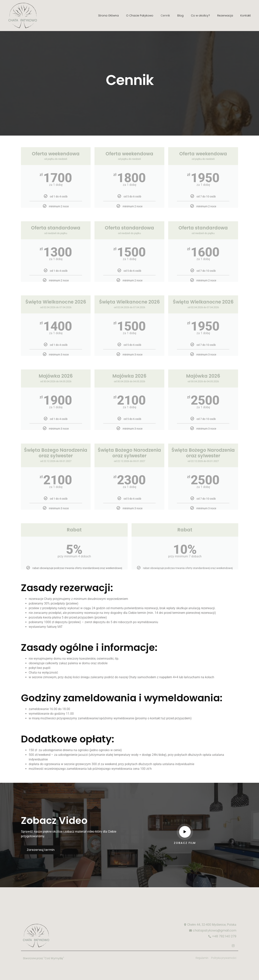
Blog (180, 16)
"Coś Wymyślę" (54, 958)
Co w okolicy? (200, 16)
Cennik (165, 16)
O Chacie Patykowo (140, 16)
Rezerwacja (225, 16)
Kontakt (246, 16)
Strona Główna (108, 16)
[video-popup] (185, 832)
